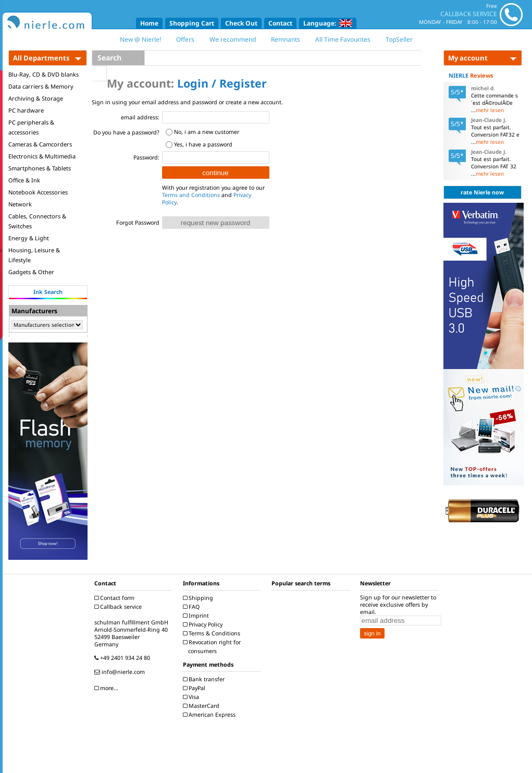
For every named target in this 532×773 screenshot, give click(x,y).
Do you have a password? (126, 132)
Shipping (199, 598)
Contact (280, 23)
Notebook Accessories (38, 192)
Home (149, 23)
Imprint (197, 616)
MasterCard (202, 706)
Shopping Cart (192, 23)
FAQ (193, 607)
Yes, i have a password (203, 144)
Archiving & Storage (36, 98)
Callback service (119, 607)
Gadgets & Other (31, 272)
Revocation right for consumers (213, 647)
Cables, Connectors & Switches (37, 221)
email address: (140, 117)
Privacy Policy (204, 624)
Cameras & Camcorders (40, 144)
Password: (146, 157)
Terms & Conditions (213, 633)
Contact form (116, 598)
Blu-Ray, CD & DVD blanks (44, 74)
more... (108, 688)
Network (20, 204)
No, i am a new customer (207, 132)
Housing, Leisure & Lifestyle (34, 255)
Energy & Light (29, 238)
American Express (211, 715)
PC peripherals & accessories (31, 127)
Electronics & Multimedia (42, 156)
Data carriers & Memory (41, 86)
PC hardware (26, 110)
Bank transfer (205, 679)
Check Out (241, 23)
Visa (192, 697)
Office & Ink (24, 180)
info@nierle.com (121, 672)
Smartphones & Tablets (40, 168)
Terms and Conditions (191, 195)
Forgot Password (138, 223)
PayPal (195, 688)
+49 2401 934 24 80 (123, 658)
